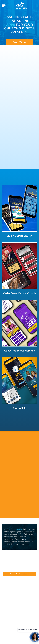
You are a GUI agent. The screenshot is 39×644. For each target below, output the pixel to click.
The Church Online (15, 529)
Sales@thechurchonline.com (19, 566)
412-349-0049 (20, 562)
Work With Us (20, 42)
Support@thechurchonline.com (19, 569)
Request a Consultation (20, 574)
